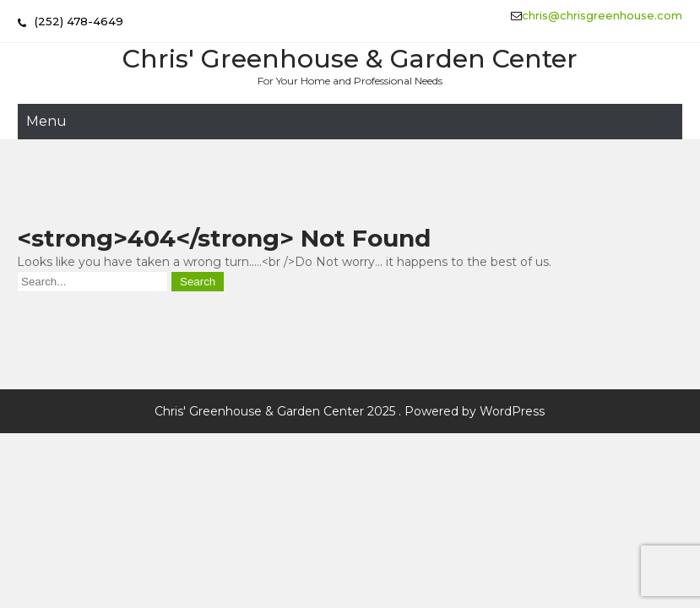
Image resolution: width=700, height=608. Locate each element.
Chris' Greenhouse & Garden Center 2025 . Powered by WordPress (350, 411)
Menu (46, 121)
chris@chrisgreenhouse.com (602, 15)
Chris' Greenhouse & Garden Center (350, 59)
